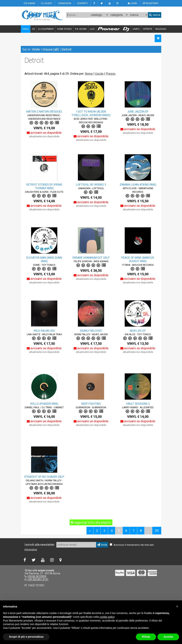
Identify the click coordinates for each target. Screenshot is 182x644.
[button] (177, 606)
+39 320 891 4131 (38, 579)
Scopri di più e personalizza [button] (26, 637)
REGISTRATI (151, 3)
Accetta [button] (168, 637)
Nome (89, 74)
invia (102, 545)
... (148, 531)
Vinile (36, 49)
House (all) (51, 49)
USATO (136, 29)
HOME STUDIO (65, 29)
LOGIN (132, 3)
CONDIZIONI (65, 3)
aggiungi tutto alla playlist (91, 522)
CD (34, 29)
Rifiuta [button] (146, 637)
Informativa (31, 550)
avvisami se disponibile (44, 133)
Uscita (99, 74)
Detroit (67, 49)
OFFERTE (148, 29)
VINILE (26, 29)
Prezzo (111, 74)
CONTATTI (82, 3)
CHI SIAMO (29, 3)
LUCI (92, 29)
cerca (155, 15)
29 (157, 531)
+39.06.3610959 (37, 576)
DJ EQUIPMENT (46, 29)
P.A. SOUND (81, 29)
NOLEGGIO (161, 29)
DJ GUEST (47, 3)
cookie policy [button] (107, 617)
